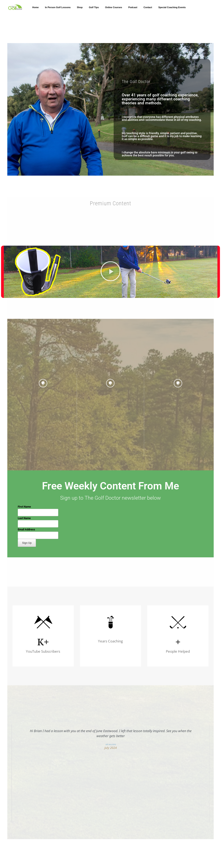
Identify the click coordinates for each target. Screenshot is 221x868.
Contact (148, 7)
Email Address (26, 529)
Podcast (133, 7)
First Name (24, 507)
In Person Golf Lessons (58, 7)
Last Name (24, 518)
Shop (80, 7)
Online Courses (114, 7)
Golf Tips (94, 7)
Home (36, 7)
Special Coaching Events (172, 7)
